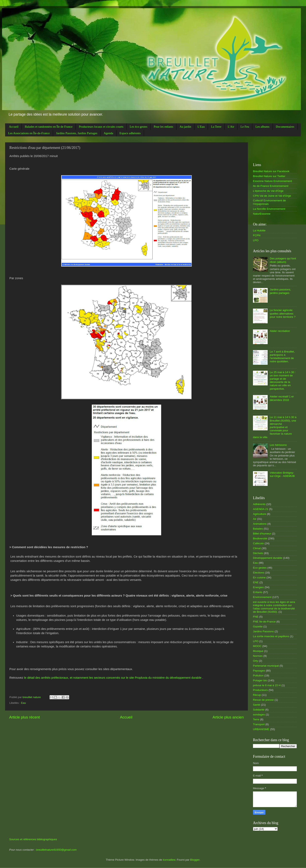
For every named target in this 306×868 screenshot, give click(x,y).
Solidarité (259, 710)
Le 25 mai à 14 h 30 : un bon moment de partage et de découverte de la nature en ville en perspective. (283, 380)
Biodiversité (260, 538)
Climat (257, 548)
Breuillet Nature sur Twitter (269, 176)
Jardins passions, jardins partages (280, 291)
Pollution (258, 676)
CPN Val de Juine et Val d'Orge (272, 196)
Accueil (14, 127)
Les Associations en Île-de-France (29, 133)
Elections (259, 573)
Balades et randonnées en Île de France (49, 127)
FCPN (257, 235)
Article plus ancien (228, 717)
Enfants (258, 592)
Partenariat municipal (266, 666)
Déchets (258, 553)
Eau (23, 703)
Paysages (259, 671)
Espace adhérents (130, 133)
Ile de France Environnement (271, 186)
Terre (256, 719)
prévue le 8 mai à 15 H (267, 685)
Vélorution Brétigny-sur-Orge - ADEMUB (282, 474)
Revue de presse (263, 700)
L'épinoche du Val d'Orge (268, 191)
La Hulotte (259, 230)
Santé (257, 705)
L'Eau (201, 127)
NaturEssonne (262, 214)
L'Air (231, 127)
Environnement (262, 597)
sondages (259, 715)
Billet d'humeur (262, 534)
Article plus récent (24, 717)
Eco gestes (260, 568)
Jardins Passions (263, 631)
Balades (258, 529)
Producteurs (260, 690)
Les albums (262, 127)
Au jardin (185, 127)
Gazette (258, 626)
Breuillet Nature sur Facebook (271, 171)
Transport (259, 724)
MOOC (257, 646)
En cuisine (259, 577)
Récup (257, 695)
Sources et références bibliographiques (33, 839)
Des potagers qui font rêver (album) (283, 260)
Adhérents (259, 504)
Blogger (195, 860)
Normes (258, 656)
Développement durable (268, 558)
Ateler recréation (280, 331)
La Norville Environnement (269, 209)
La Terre (216, 127)
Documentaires (285, 127)
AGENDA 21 (261, 509)
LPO (256, 240)
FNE (256, 617)
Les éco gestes (139, 127)
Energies (258, 587)
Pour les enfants (163, 127)
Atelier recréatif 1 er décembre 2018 (282, 398)
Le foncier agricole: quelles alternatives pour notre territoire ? (283, 313)
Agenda (108, 133)
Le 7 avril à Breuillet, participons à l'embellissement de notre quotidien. (282, 357)
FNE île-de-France (264, 622)
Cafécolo (258, 543)
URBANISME (261, 729)
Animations (260, 524)
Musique (258, 651)
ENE (256, 582)
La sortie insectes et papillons (271, 636)
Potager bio (260, 680)
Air (255, 519)
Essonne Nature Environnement (272, 181)
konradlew (169, 860)
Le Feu (245, 127)
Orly (256, 661)
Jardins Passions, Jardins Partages (77, 133)
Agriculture (260, 514)
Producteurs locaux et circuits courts (101, 127)
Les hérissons (278, 445)
